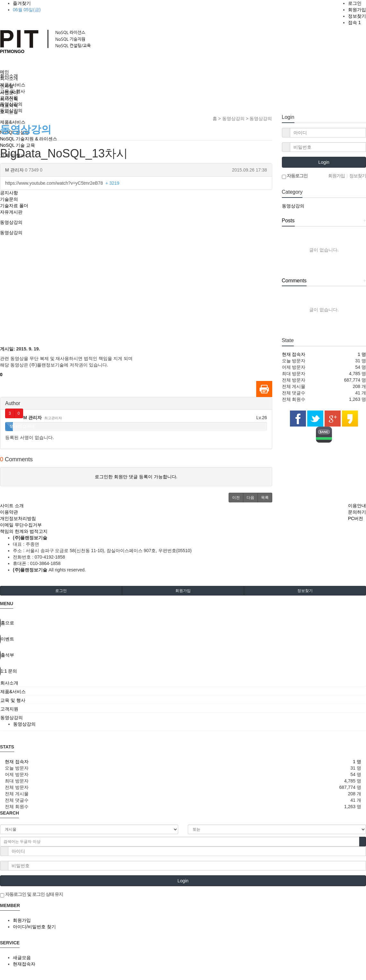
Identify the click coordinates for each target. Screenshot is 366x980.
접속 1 (354, 22)
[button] (236, 498)
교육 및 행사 (13, 91)
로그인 (355, 3)
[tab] (183, 683)
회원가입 (357, 10)
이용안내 (357, 506)
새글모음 (22, 958)
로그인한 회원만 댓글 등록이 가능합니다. (136, 477)
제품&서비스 (13, 85)
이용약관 (9, 512)
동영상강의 (11, 104)
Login (324, 162)
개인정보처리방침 (18, 518)
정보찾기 (357, 16)
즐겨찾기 (22, 3)
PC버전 (356, 518)
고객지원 (9, 98)
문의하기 (357, 512)
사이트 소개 (12, 506)
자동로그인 (295, 176)
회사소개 (9, 78)
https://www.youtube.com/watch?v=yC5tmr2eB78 (62, 183)
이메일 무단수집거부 (21, 525)
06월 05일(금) (27, 10)
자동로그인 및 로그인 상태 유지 (31, 895)
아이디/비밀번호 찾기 (34, 927)
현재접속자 (24, 964)
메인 (4, 72)
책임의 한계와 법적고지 (24, 531)
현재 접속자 (294, 354)
